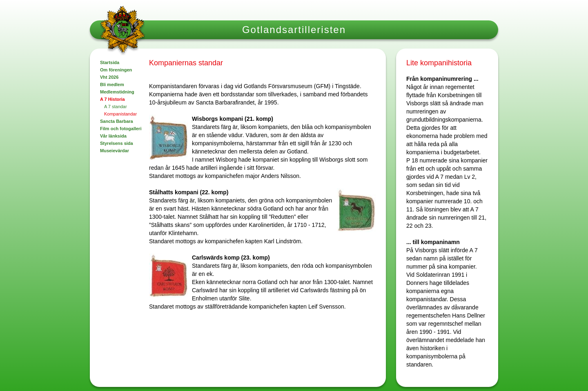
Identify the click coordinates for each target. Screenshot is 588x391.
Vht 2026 (109, 77)
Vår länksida (113, 136)
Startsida (110, 62)
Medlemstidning (117, 92)
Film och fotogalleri (121, 129)
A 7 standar (116, 107)
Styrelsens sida (117, 143)
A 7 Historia (112, 99)
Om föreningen (116, 70)
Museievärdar (115, 151)
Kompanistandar (120, 114)
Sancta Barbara (117, 121)
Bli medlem (112, 84)
